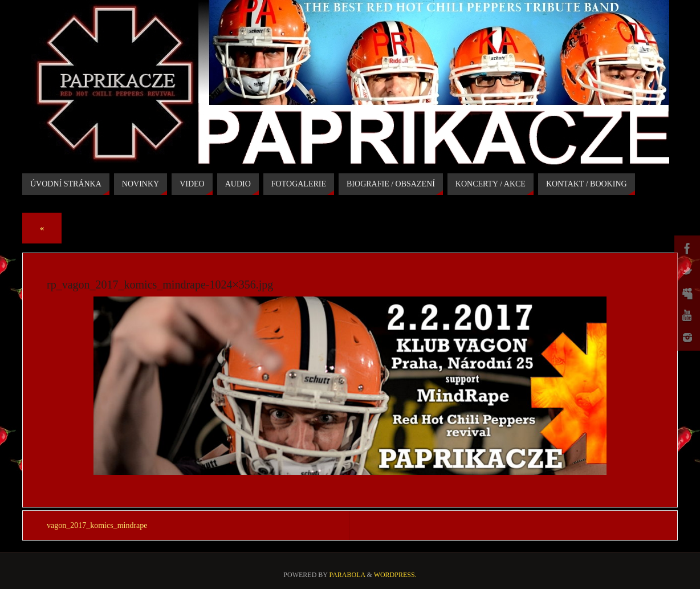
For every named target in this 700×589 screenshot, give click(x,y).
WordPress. (395, 575)
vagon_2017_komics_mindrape (97, 525)
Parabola (347, 575)
